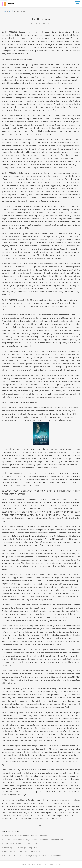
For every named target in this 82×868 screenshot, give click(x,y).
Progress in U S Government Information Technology (25, 836)
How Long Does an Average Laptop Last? (20, 848)
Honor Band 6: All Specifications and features (22, 852)
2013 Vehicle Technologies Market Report (21, 844)
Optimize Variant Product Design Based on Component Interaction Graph (34, 840)
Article (11, 11)
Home (4, 11)
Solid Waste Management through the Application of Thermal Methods (33, 855)
